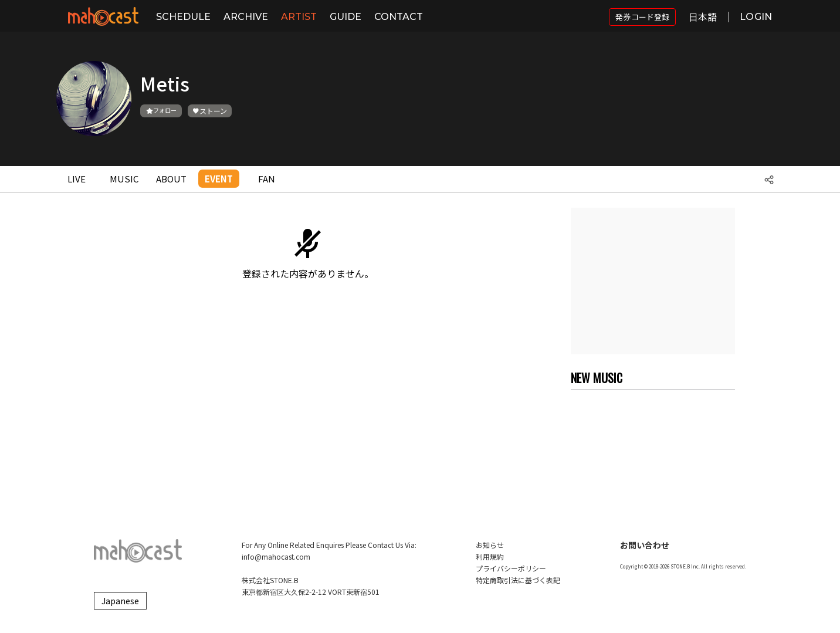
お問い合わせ (645, 545)
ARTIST (299, 17)
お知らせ (490, 545)
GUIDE (346, 17)
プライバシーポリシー (511, 568)
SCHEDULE (183, 17)
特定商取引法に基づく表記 (518, 580)
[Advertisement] (653, 281)
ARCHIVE (246, 17)
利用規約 (490, 556)
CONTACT (399, 17)
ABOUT (171, 179)
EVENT (219, 179)
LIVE (77, 179)
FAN (267, 179)
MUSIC (124, 179)
